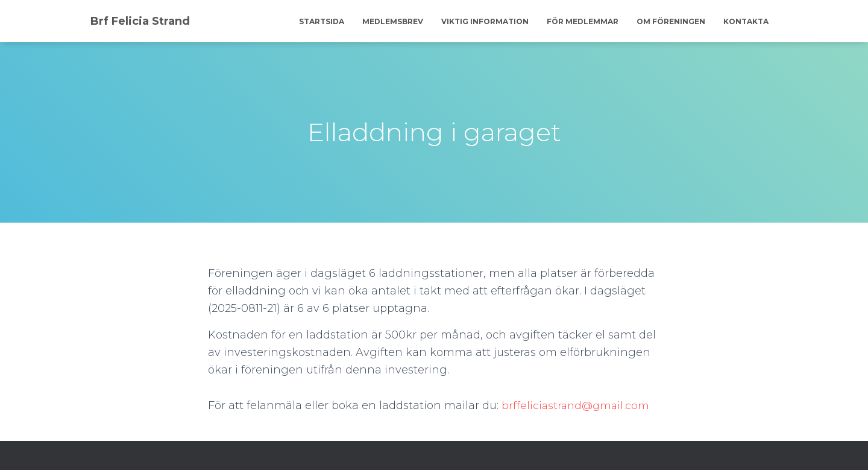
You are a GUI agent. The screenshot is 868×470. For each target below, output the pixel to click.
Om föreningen (671, 21)
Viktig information (485, 21)
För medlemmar (583, 21)
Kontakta (746, 21)
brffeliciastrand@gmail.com (577, 405)
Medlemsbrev (393, 21)
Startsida (322, 21)
